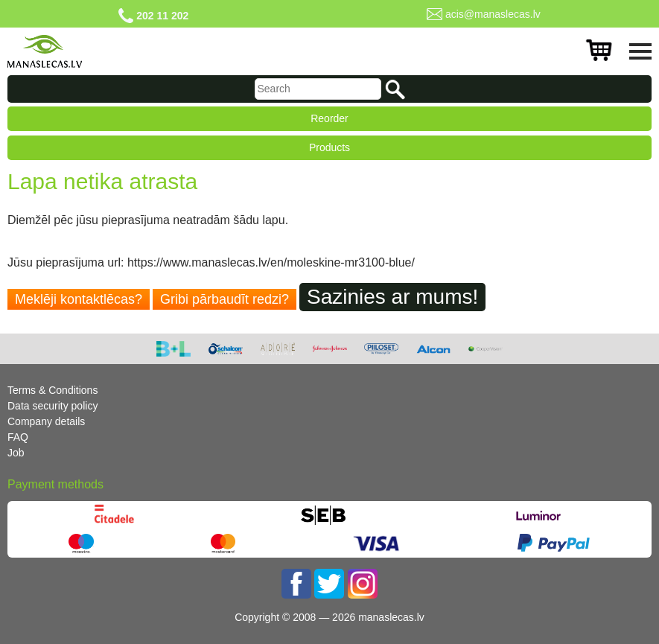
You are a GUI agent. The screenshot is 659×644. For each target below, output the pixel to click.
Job (16, 453)
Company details (46, 421)
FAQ (18, 437)
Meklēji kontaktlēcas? (79, 299)
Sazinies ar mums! (392, 297)
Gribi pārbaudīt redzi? (225, 299)
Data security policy (52, 406)
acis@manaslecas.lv (493, 14)
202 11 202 (162, 16)
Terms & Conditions (52, 390)
